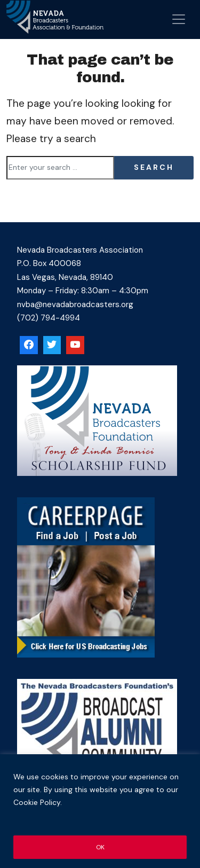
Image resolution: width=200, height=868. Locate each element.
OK (100, 847)
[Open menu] (179, 19)
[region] (100, 811)
